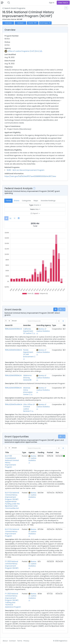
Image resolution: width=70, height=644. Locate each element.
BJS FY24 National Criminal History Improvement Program (12, 533)
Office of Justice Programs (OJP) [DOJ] (24, 51)
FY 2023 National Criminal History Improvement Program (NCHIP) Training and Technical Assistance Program (13, 600)
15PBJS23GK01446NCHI (14, 404)
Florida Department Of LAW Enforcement (28, 353)
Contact (12, 641)
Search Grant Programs (14, 8)
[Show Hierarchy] (41, 51)
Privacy (26, 641)
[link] (63, 321)
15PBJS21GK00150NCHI (13, 375)
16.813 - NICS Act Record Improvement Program (26, 170)
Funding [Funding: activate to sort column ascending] (41, 452)
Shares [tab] (17, 201)
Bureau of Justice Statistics (43, 330)
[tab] (6, 218)
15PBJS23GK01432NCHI (13, 350)
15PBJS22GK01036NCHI (13, 329)
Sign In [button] (52, 3)
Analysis (20, 23)
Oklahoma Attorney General (27, 378)
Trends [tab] (8, 201)
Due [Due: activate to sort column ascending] (57, 452)
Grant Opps (45, 23)
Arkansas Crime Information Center (28, 391)
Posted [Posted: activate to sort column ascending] (50, 452)
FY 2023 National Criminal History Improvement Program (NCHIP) (12, 565)
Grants (33, 23)
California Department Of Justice (28, 331)
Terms (20, 641)
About (5, 641)
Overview (8, 23)
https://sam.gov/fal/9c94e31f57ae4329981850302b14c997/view (30, 176)
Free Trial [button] (63, 3)
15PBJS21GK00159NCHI (13, 388)
